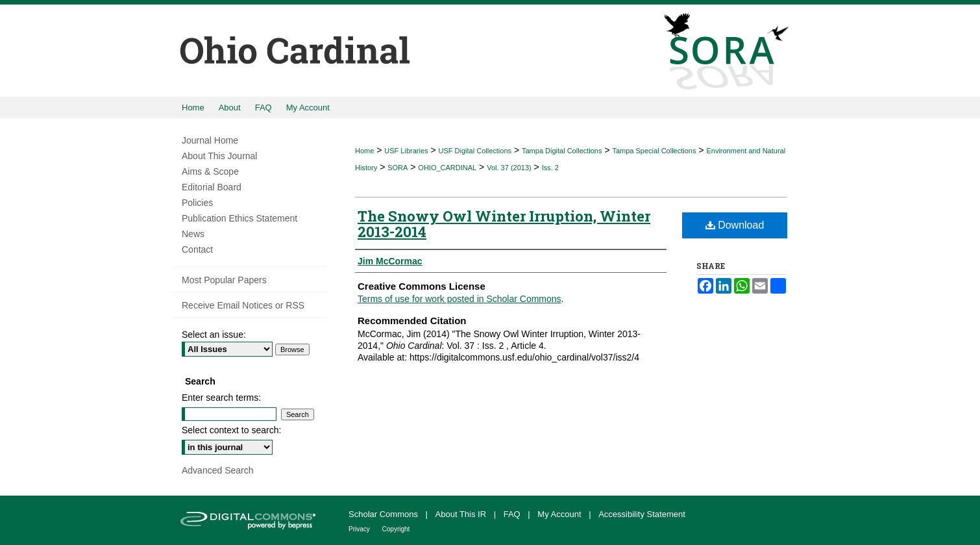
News (193, 234)
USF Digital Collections (475, 151)
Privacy (360, 529)
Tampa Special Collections (654, 151)
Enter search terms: (221, 398)
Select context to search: (231, 430)
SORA (398, 168)
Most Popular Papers (224, 280)
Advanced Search (218, 470)
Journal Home (210, 140)
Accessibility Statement (642, 514)
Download (735, 225)
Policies (197, 203)
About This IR (462, 514)
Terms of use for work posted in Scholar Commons (459, 299)
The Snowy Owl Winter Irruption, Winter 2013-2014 (504, 224)
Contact (197, 249)
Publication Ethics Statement (239, 218)
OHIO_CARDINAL (447, 168)
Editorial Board (212, 187)
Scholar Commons (385, 514)
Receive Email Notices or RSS (243, 305)
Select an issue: (214, 335)
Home (364, 151)
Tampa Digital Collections (562, 151)
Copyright (396, 529)
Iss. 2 (550, 168)
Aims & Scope (210, 171)
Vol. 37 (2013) (509, 168)
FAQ (513, 514)
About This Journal (219, 156)
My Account (560, 514)
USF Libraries (406, 151)
